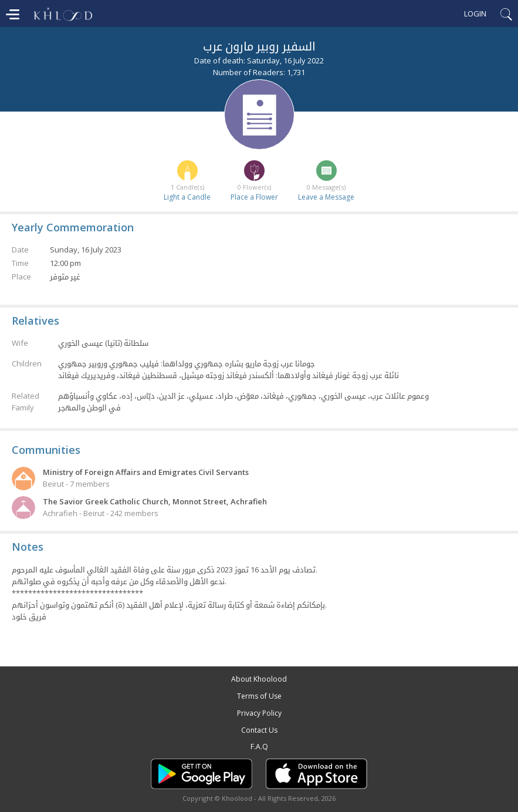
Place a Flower (254, 197)
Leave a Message (326, 197)
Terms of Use (259, 696)
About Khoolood (259, 679)
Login (475, 14)
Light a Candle (187, 197)
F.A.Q (259, 747)
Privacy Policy (259, 713)
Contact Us (259, 730)
